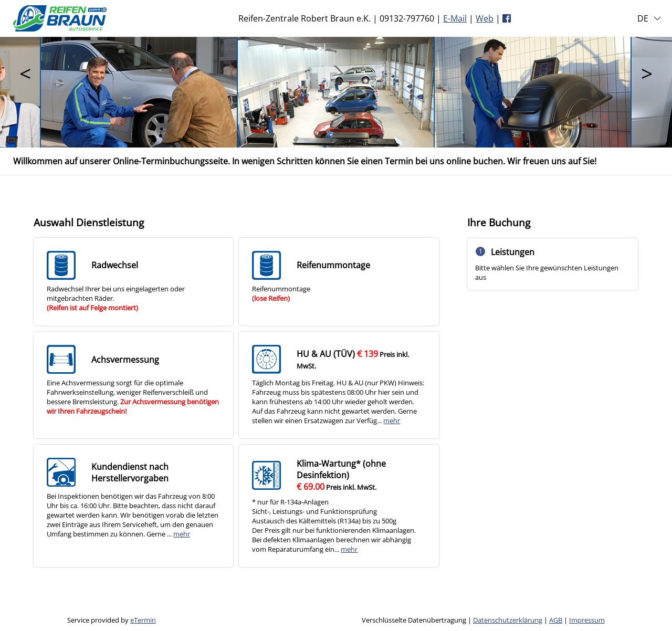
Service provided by (112, 620)
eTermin (143, 620)
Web (485, 18)
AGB (556, 620)
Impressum (587, 620)
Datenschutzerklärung (508, 620)
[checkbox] (133, 282)
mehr (392, 420)
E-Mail (455, 18)
